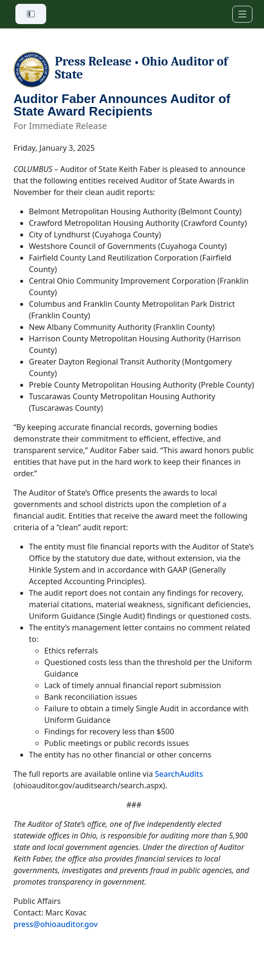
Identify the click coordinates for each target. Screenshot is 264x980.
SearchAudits (179, 774)
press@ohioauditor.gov (56, 924)
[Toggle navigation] (242, 14)
